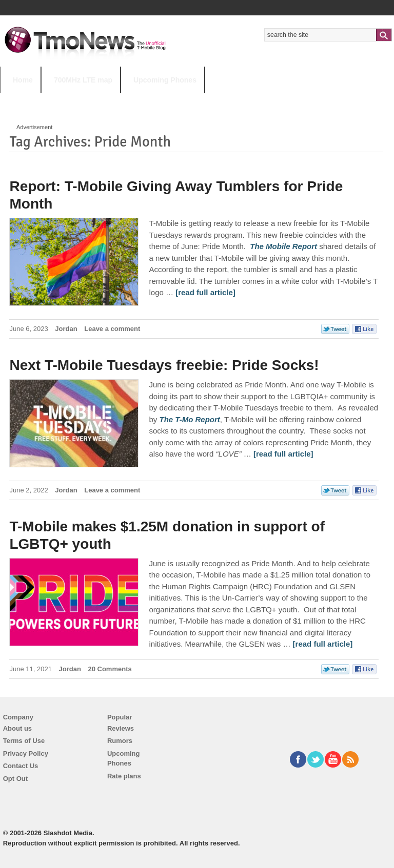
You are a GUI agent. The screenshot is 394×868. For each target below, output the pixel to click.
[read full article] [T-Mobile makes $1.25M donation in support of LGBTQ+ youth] (323, 644)
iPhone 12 (119, 100)
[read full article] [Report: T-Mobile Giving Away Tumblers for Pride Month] (205, 292)
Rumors (120, 741)
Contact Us (21, 766)
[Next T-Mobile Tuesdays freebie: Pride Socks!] (189, 419)
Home (23, 80)
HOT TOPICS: (26, 100)
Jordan (66, 329)
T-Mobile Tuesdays (253, 100)
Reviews (121, 728)
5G (71, 100)
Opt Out (15, 779)
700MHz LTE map (83, 80)
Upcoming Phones (165, 80)
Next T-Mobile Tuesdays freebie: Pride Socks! (164, 365)
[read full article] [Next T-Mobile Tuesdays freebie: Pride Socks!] (283, 454)
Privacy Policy (26, 753)
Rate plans (124, 776)
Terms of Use (24, 741)
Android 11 (179, 100)
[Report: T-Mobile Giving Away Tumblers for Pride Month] (283, 246)
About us (17, 728)
